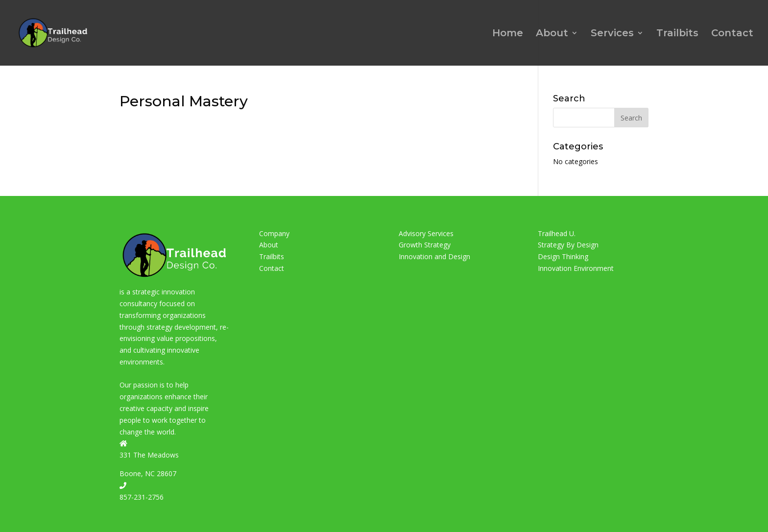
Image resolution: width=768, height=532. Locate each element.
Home (508, 34)
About (552, 34)
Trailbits (677, 34)
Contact (732, 34)
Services (612, 34)
